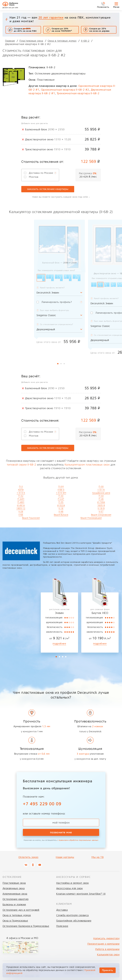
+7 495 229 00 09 (42, 804)
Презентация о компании (103, 944)
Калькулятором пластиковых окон (87, 465)
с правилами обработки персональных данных (78, 840)
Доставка (62, 910)
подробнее (19, 644)
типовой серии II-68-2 (22, 465)
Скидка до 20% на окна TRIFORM (62, 30)
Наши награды (65, 857)
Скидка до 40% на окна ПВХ (25, 30)
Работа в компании (107, 949)
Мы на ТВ (98, 857)
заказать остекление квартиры (48, 189)
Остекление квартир (16, 899)
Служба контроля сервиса (73, 915)
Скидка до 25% (99, 30)
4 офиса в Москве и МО (22, 938)
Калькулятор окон (108, 955)
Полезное (62, 926)
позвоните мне (61, 832)
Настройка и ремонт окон (73, 883)
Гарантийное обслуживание (74, 921)
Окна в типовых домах (17, 915)
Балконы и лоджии (14, 905)
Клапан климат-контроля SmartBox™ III (81, 894)
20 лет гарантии (51, 17)
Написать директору (106, 938)
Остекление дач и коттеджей (21, 910)
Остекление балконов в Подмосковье (26, 926)
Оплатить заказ (28, 857)
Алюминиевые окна (15, 894)
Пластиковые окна (14, 883)
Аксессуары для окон (69, 888)
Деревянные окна (14, 888)
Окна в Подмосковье (15, 921)
